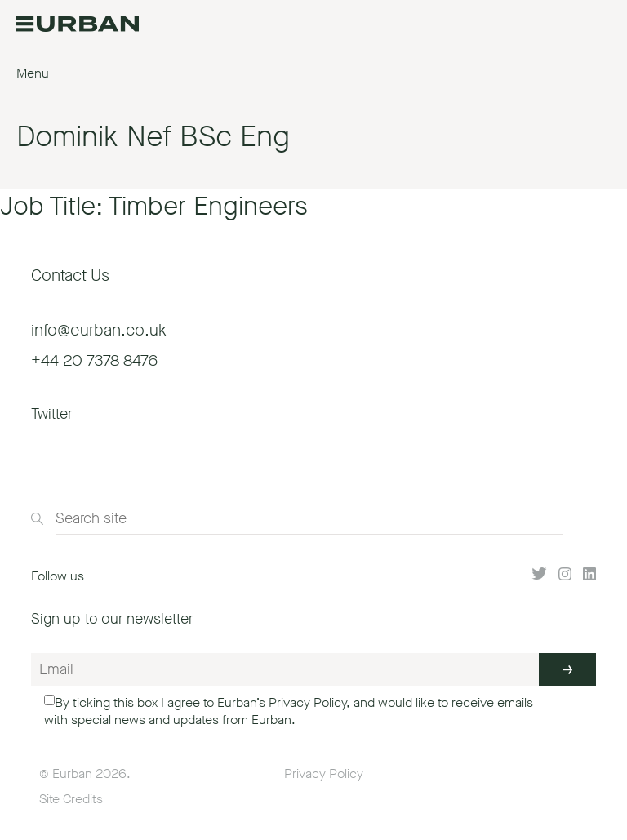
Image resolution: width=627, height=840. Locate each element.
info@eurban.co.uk (99, 330)
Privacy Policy (307, 702)
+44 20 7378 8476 (94, 360)
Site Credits (71, 799)
